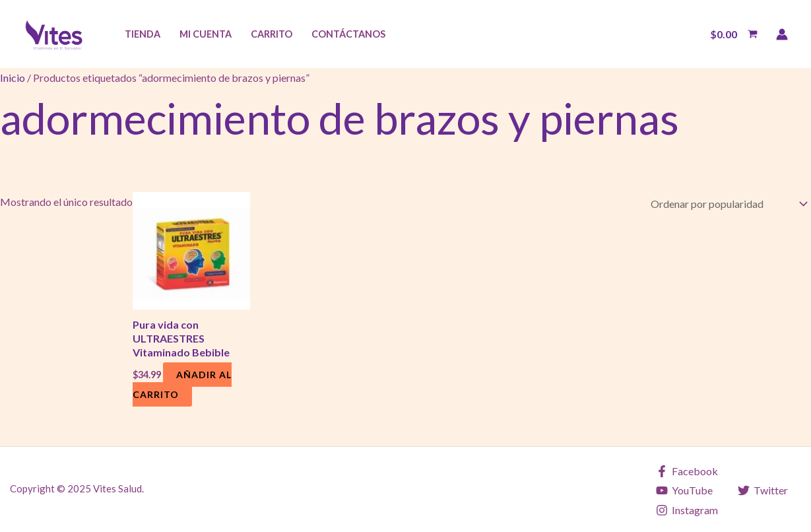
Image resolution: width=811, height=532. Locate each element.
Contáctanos (348, 34)
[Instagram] (687, 510)
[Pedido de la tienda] (727, 203)
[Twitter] (762, 490)
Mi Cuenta (206, 34)
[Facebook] (687, 471)
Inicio (13, 78)
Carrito (272, 34)
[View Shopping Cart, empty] (733, 34)
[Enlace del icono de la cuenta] (782, 34)
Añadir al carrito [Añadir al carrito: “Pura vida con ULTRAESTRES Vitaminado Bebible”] (182, 384)
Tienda (143, 34)
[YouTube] (685, 490)
